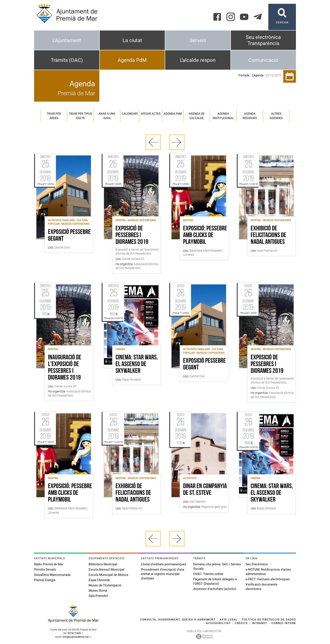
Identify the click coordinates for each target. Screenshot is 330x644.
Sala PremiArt (98, 596)
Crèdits (241, 623)
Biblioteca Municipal (103, 564)
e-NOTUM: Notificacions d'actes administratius (268, 572)
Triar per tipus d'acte (81, 116)
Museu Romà (98, 591)
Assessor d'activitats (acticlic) (215, 589)
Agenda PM (173, 114)
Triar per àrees (54, 116)
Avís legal (229, 620)
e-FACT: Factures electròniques (268, 579)
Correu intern (284, 623)
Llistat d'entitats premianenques (164, 564)
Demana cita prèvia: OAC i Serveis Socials (217, 566)
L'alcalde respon (198, 60)
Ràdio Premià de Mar (49, 564)
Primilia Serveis (45, 570)
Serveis (198, 40)
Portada (244, 75)
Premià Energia (45, 580)
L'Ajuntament (67, 40)
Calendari (130, 114)
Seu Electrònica (257, 564)
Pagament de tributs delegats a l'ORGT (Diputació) (215, 581)
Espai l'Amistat (99, 580)
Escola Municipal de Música (108, 575)
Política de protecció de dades (269, 620)
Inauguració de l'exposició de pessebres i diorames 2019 (65, 368)
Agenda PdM (132, 60)
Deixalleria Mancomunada (52, 575)
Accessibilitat (218, 623)
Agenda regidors (250, 116)
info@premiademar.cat (76, 637)
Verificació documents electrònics (261, 587)
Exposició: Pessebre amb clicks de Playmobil (205, 235)
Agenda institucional (223, 116)
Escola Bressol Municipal (106, 570)
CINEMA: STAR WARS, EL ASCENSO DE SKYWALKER (137, 364)
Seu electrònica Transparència (263, 40)
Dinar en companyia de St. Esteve (205, 490)
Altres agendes (276, 116)
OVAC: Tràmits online (208, 574)
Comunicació (263, 60)
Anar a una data (107, 116)
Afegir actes (151, 114)
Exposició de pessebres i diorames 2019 (132, 235)
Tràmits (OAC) (67, 60)
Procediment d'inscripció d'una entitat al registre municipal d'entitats (163, 574)
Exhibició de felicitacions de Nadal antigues (268, 235)
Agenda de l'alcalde (197, 116)
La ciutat (132, 40)
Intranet (260, 623)
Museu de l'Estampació (105, 585)
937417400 (74, 633)
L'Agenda (258, 75)
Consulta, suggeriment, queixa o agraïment (178, 620)
